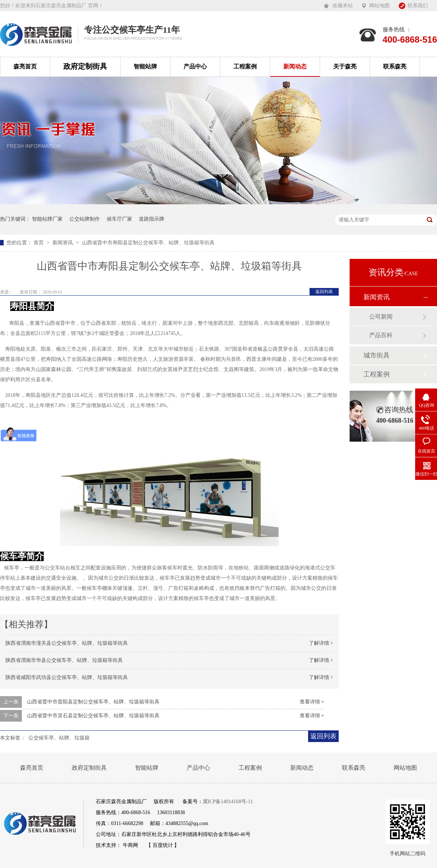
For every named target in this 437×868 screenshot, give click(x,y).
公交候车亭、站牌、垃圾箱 (59, 738)
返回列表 (324, 292)
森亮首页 (25, 66)
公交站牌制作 (84, 219)
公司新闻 (381, 317)
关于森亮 (345, 66)
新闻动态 (295, 66)
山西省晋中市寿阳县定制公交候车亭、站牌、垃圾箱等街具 (148, 243)
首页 (39, 243)
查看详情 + (312, 702)
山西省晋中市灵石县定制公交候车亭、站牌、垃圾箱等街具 (93, 716)
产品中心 (195, 66)
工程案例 (245, 66)
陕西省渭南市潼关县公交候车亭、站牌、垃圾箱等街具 (67, 643)
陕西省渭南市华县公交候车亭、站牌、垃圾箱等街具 (64, 660)
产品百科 (381, 335)
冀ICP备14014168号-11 (228, 802)
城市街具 (377, 355)
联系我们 (418, 6)
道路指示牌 (151, 219)
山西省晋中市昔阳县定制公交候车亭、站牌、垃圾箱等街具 (93, 702)
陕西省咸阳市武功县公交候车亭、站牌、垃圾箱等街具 (67, 677)
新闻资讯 (63, 243)
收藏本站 (343, 6)
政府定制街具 (85, 66)
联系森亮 (395, 66)
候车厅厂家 (119, 219)
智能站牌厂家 (47, 219)
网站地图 (379, 6)
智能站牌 (145, 66)
